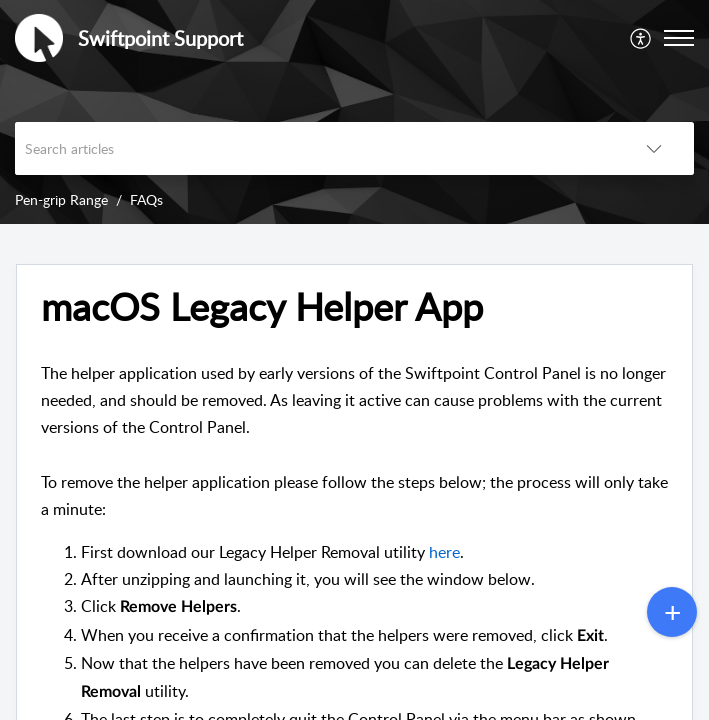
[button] (641, 38)
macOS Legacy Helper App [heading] (262, 307)
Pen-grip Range (61, 199)
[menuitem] (641, 38)
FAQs (146, 199)
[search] (314, 148)
